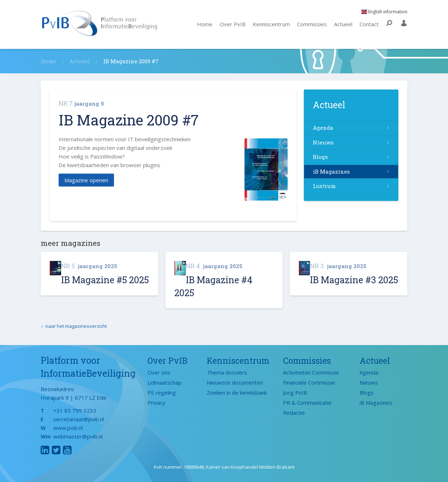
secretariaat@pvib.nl (79, 419)
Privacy (156, 403)
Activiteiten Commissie (311, 372)
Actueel (343, 24)
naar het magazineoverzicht (76, 326)
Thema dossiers (227, 372)
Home (205, 24)
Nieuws (323, 142)
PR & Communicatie (307, 403)
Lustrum (324, 186)
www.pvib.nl (68, 428)
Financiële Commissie (309, 382)
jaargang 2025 (89, 266)
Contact (369, 24)
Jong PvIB (295, 393)
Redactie (294, 413)
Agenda (323, 128)
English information (384, 12)
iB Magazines (331, 171)
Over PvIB (233, 24)
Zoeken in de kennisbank (237, 393)
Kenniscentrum (271, 24)
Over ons (159, 372)
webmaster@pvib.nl (78, 436)
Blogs (320, 157)
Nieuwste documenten (235, 382)
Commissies (312, 24)
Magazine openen (86, 180)
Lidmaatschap (164, 382)
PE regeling (162, 393)
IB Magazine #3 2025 (354, 280)
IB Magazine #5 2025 (105, 280)
